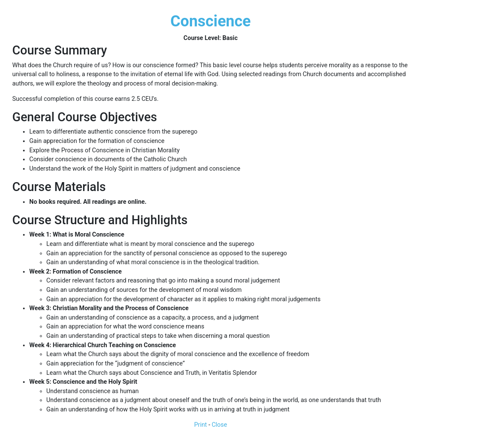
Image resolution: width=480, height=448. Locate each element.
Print (201, 425)
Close (219, 425)
